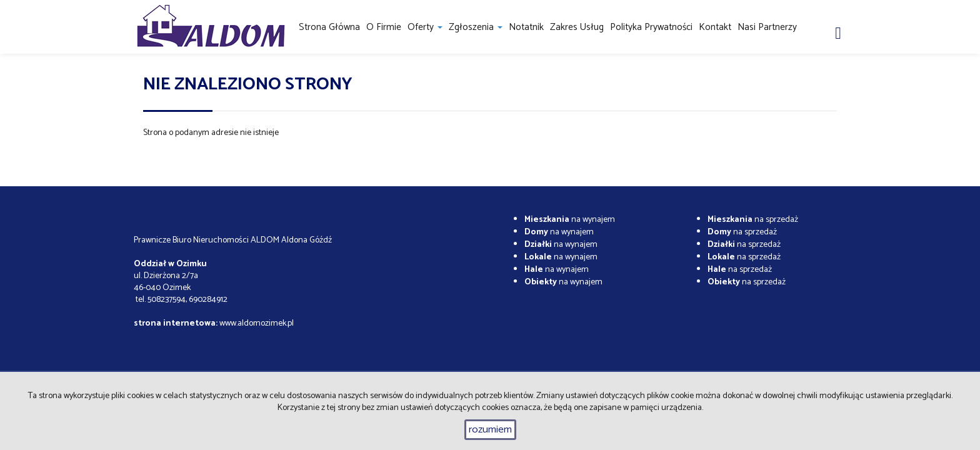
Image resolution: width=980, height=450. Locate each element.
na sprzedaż (753, 220)
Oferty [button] (425, 27)
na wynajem (570, 220)
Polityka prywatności (651, 27)
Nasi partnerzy (767, 27)
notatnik (526, 27)
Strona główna (329, 27)
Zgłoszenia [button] (476, 27)
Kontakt (715, 27)
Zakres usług (577, 27)
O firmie (384, 27)
